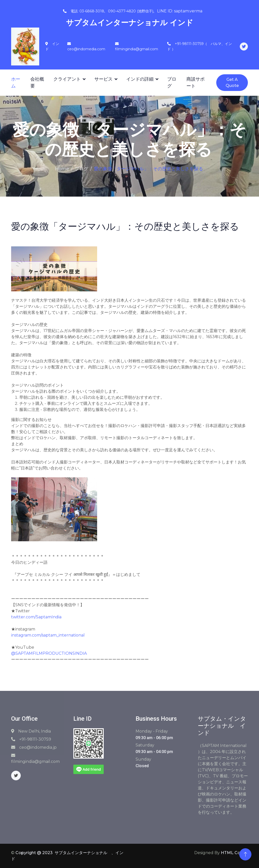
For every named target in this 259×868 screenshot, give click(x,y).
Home (62, 169)
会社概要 (37, 83)
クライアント (67, 79)
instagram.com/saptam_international (48, 635)
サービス (103, 79)
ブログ (172, 83)
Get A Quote (232, 83)
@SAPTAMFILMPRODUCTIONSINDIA (49, 653)
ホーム (16, 83)
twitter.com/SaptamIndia (36, 617)
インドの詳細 (140, 79)
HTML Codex (234, 853)
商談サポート (196, 83)
